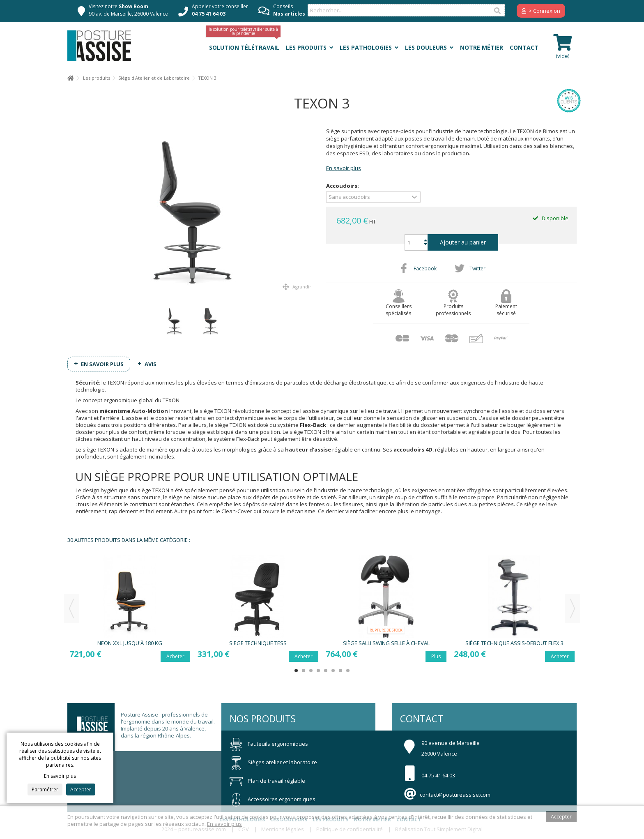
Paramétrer (45, 789)
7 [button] (340, 671)
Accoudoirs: (343, 186)
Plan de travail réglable (267, 781)
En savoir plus (344, 168)
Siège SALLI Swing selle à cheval (386, 643)
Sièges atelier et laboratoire (273, 762)
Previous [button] (71, 609)
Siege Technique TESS (258, 643)
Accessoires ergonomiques (273, 799)
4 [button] (318, 671)
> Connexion (541, 11)
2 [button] (304, 671)
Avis (151, 364)
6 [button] (333, 671)
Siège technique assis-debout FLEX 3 (514, 643)
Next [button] (573, 609)
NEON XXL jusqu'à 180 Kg (130, 643)
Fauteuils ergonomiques (269, 744)
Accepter (81, 789)
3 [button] (311, 671)
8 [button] (348, 671)
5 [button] (326, 671)
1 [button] (296, 671)
